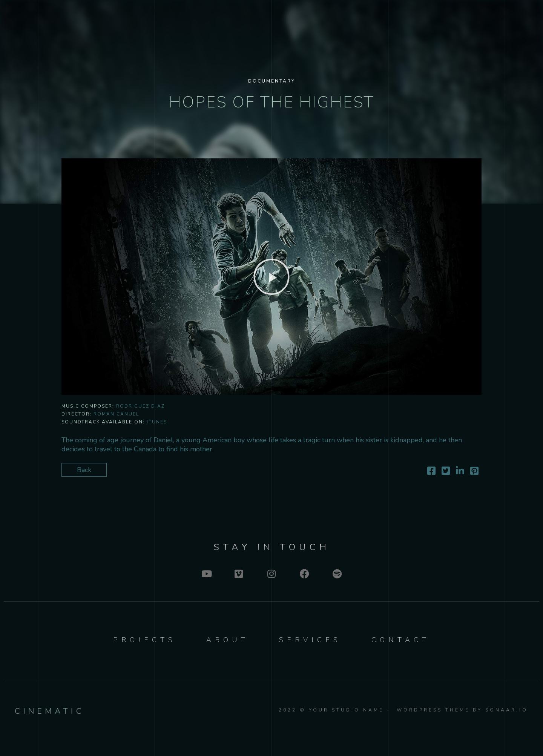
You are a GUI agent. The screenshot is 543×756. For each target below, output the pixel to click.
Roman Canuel (116, 414)
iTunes (157, 422)
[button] (271, 277)
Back (84, 470)
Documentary (272, 81)
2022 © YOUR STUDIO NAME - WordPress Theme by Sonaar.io (403, 710)
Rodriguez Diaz (140, 406)
